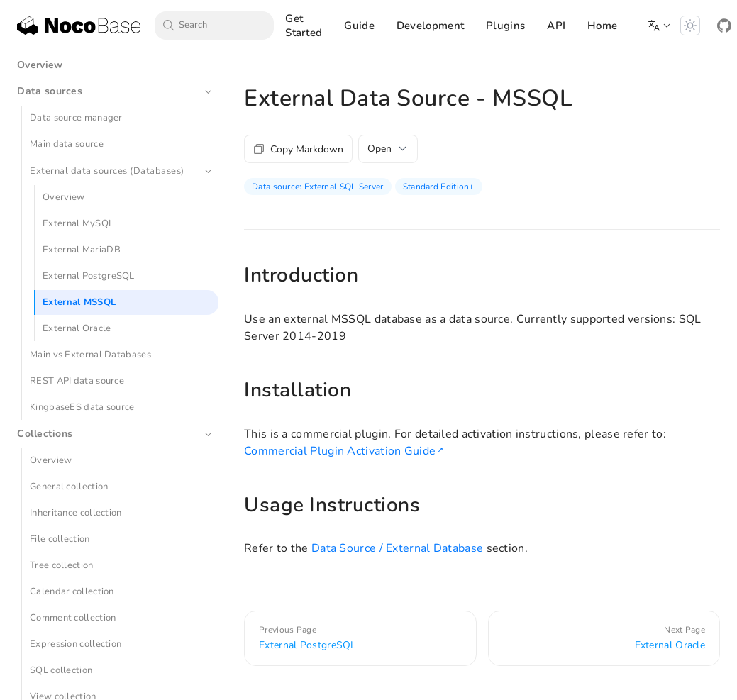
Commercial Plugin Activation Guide (340, 451)
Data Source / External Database (397, 548)
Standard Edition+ (439, 187)
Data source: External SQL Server (318, 187)
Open (388, 149)
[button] (660, 26)
